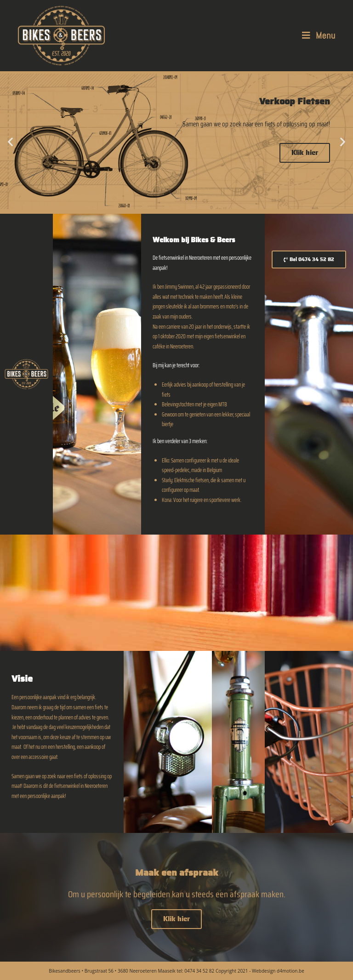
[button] (10, 141)
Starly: (168, 480)
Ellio (165, 460)
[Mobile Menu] (319, 35)
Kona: (167, 500)
